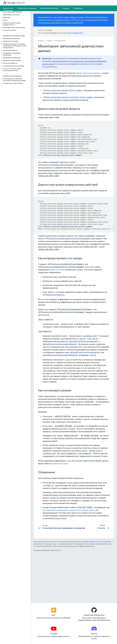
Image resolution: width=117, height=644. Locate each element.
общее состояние (57, 270)
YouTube (58, 20)
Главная (41, 41)
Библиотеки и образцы (49, 8)
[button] (15, 17)
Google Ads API (60, 41)
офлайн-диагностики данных (88, 73)
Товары (49, 41)
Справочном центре (60, 464)
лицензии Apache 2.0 (67, 544)
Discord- (74, 17)
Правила (66, 8)
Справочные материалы (27, 8)
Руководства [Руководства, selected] (8, 8)
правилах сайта (102, 544)
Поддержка (78, 8)
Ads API (16, 3)
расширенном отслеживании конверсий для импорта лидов (68, 510)
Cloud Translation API (75, 33)
